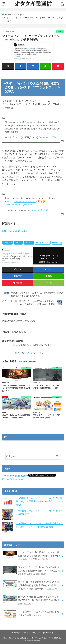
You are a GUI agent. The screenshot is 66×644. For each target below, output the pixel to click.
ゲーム (19, 243)
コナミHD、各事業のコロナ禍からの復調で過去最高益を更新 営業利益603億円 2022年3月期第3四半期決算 (31, 585)
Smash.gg (58, 243)
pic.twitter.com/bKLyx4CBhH (19, 205)
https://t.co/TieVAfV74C (25, 202)
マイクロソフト (44, 243)
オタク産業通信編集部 (13, 341)
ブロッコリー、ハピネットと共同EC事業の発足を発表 (31, 614)
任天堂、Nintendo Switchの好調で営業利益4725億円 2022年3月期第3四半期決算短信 (31, 600)
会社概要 (17, 633)
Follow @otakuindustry (14, 479)
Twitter (33, 353)
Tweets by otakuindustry (14, 476)
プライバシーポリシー (31, 633)
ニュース (30, 243)
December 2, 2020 (48, 137)
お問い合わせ (48, 633)
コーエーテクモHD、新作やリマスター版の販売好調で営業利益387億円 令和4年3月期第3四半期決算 (31, 556)
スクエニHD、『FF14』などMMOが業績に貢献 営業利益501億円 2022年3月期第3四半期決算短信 (31, 570)
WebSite (21, 353)
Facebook (45, 353)
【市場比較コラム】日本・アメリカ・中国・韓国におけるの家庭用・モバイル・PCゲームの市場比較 (39, 501)
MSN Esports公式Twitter (15, 231)
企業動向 (8, 243)
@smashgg (30, 122)
